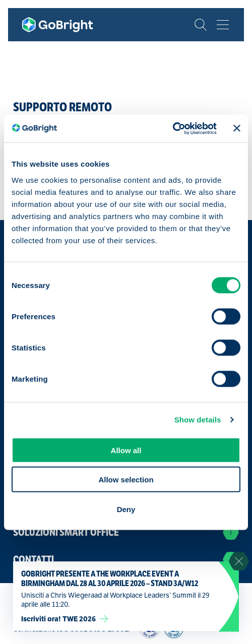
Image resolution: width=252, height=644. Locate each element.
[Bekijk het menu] (223, 25)
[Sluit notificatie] (239, 561)
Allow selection (126, 480)
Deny (126, 509)
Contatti (126, 559)
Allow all (126, 450)
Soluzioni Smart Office (126, 532)
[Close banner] (237, 128)
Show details (198, 420)
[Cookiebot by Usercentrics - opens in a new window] (173, 128)
